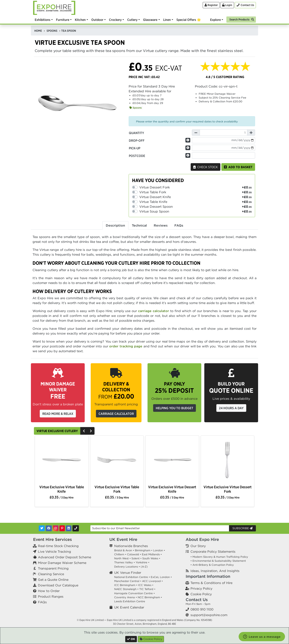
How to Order (49, 591)
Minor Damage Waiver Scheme (62, 563)
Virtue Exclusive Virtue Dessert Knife (172, 489)
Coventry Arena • (126, 597)
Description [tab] (115, 225)
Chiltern (119, 554)
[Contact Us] (245, 5)
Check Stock (206, 167)
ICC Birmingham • (126, 585)
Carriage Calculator (116, 414)
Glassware (150, 20)
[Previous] (84, 431)
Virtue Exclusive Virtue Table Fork (117, 489)
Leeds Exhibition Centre (130, 601)
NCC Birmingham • (150, 597)
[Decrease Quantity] (196, 133)
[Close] (131, 639)
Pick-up (135, 148)
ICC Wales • (146, 585)
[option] (62, 461)
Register (211, 5)
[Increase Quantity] (251, 133)
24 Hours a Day (231, 408)
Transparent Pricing (53, 568)
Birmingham (143, 550)
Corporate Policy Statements (213, 551)
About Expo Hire (202, 539)
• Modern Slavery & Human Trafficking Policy (219, 557)
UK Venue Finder (128, 573)
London (158, 550)
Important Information (208, 576)
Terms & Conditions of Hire (211, 583)
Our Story (198, 546)
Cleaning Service (51, 574)
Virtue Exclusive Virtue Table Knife (62, 489)
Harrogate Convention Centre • (134, 593)
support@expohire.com (209, 615)
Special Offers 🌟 (189, 20)
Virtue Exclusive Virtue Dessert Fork (227, 489)
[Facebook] (49, 528)
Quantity (136, 133)
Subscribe (242, 528)
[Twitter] (42, 528)
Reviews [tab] (161, 225)
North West (121, 558)
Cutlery (132, 20)
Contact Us (197, 600)
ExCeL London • (161, 577)
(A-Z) (144, 567)
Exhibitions (43, 20)
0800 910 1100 (202, 609)
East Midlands (151, 554)
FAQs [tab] (179, 225)
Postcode (137, 156)
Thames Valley (124, 562)
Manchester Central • (128, 581)
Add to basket (238, 167)
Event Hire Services (52, 539)
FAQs (42, 602)
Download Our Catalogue (58, 585)
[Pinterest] (62, 528)
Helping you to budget (175, 408)
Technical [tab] (139, 225)
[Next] (91, 431)
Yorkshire (141, 562)
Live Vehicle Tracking (54, 551)
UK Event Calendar (129, 607)
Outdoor (97, 20)
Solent (135, 558)
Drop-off (137, 140)
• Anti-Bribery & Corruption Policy (212, 565)
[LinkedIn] (69, 528)
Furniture (63, 20)
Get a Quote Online (53, 580)
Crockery (115, 20)
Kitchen (80, 20)
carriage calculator (154, 311)
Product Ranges (51, 596)
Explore (215, 20)
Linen (167, 20)
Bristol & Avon (123, 550)
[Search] (241, 19)
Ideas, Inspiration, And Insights (215, 571)
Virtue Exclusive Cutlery (57, 431)
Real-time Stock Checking (58, 546)
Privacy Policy (201, 588)
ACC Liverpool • (152, 581)
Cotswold (133, 554)
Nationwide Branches (131, 546)
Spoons (136, 108)
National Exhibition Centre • (132, 577)
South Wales (150, 558)
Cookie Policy (201, 594)
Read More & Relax (58, 414)
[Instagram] (56, 528)
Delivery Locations (126, 567)
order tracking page (126, 346)
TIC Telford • (147, 589)
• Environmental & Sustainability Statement (218, 561)
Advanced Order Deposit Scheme (65, 557)
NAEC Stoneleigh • (126, 589)
